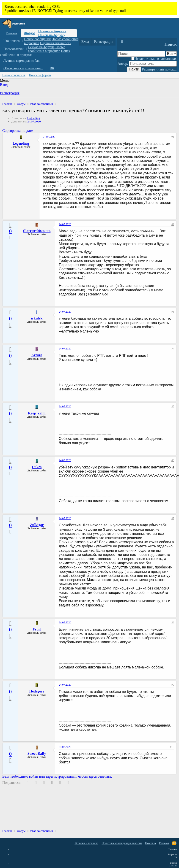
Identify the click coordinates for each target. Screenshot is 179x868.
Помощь (150, 843)
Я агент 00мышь (37, 231)
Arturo (37, 355)
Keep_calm (37, 413)
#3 (173, 312)
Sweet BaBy (37, 753)
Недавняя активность (55, 43)
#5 (173, 406)
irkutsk (37, 318)
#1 (173, 137)
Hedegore (37, 691)
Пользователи (14, 49)
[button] (22, 41)
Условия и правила (86, 843)
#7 (173, 518)
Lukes (37, 467)
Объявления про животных (23, 68)
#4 (173, 349)
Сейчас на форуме (41, 47)
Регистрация (10, 93)
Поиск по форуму (52, 35)
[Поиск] (122, 42)
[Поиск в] (171, 54)
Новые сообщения (52, 31)
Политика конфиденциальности (122, 843)
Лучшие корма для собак (21, 61)
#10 (172, 747)
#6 (173, 460)
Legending (34, 118)
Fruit (37, 629)
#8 (173, 622)
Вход (4, 85)
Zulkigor (37, 525)
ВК (52, 68)
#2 (173, 224)
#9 (173, 685)
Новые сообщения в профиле (47, 49)
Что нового (12, 41)
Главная (11, 33)
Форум (29, 33)
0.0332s (173, 865)
